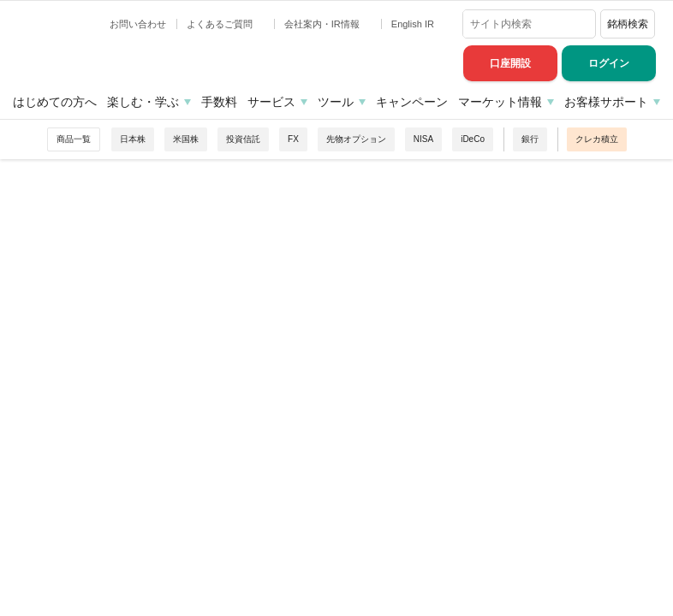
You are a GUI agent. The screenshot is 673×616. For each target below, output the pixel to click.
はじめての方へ (55, 102)
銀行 (530, 139)
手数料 (219, 102)
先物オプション (356, 139)
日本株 (133, 139)
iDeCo (473, 139)
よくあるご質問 (221, 24)
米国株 (186, 139)
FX (293, 139)
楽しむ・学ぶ (143, 102)
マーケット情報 (500, 102)
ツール (336, 102)
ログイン (609, 63)
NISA (423, 139)
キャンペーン (412, 102)
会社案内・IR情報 (323, 24)
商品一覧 (74, 139)
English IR (414, 24)
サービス (271, 102)
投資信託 (243, 139)
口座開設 (510, 63)
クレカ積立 (597, 139)
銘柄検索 (628, 24)
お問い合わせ (138, 24)
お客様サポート (606, 102)
